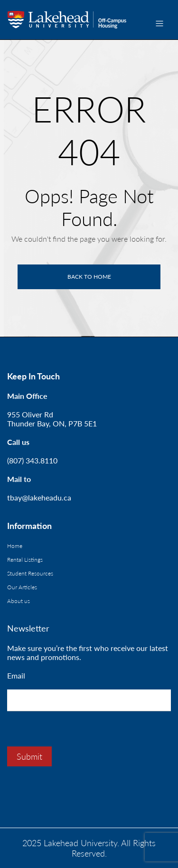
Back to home (89, 277)
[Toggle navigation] (159, 24)
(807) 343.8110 (32, 460)
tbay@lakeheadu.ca (39, 497)
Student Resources (30, 573)
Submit (29, 756)
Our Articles (22, 587)
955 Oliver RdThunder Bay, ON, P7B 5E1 (52, 419)
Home (15, 546)
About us (19, 601)
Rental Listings (25, 560)
